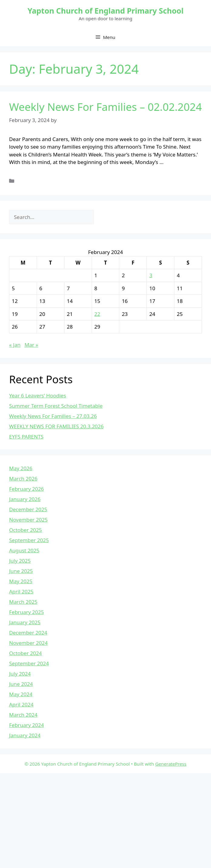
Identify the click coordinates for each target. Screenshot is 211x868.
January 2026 (25, 499)
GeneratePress (171, 764)
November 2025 (28, 520)
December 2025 (28, 509)
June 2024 (21, 684)
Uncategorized (35, 181)
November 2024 (28, 643)
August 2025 (24, 550)
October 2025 (25, 530)
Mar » (31, 345)
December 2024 (28, 633)
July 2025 (20, 561)
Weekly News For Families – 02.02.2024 (105, 107)
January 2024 (25, 735)
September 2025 (29, 540)
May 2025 (21, 581)
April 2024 (21, 704)
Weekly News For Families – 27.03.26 (53, 416)
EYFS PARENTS (26, 437)
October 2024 (25, 653)
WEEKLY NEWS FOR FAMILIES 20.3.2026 (56, 426)
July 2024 (20, 674)
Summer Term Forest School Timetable (56, 406)
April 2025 (21, 592)
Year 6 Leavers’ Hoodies (38, 395)
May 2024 (21, 694)
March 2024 (23, 715)
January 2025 (25, 622)
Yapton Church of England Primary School (105, 11)
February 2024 (26, 725)
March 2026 (23, 479)
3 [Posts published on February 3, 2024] (151, 275)
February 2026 (26, 489)
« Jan (15, 345)
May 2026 (21, 468)
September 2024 (29, 663)
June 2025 (21, 571)
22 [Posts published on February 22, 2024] (97, 314)
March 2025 (23, 602)
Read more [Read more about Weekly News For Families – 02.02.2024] (178, 162)
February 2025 (26, 612)
